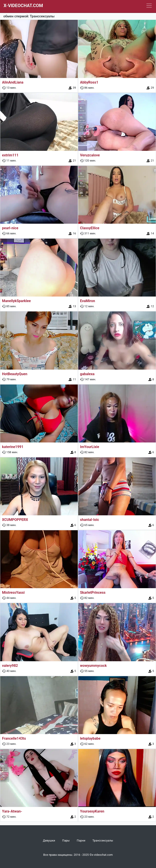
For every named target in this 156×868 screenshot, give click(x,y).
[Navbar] (149, 6)
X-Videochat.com (23, 6)
